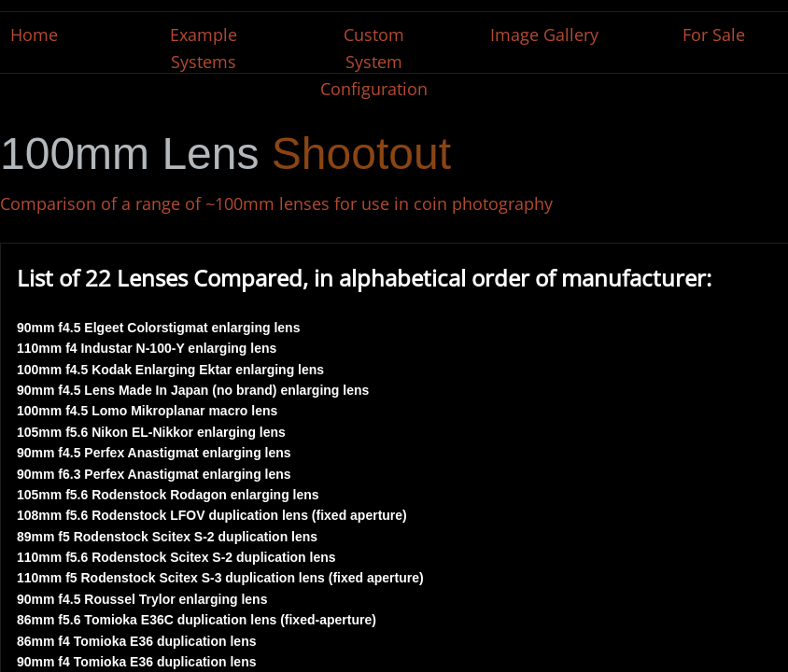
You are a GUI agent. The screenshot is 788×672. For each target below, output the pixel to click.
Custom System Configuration (374, 62)
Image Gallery (544, 35)
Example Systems (204, 48)
